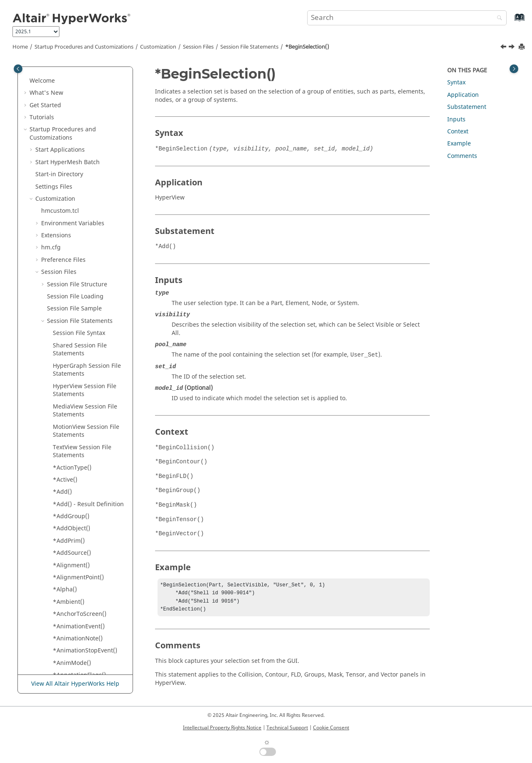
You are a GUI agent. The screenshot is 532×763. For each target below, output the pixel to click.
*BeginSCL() (70, 128)
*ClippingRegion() (78, 523)
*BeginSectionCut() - (82, 156)
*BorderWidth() (75, 461)
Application (463, 95)
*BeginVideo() (73, 425)
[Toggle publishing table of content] (18, 69)
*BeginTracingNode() (83, 303)
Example (459, 144)
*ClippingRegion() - (80, 539)
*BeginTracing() (75, 291)
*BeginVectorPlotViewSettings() (89, 409)
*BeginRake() (71, 67)
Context (458, 132)
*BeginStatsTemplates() (86, 185)
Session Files (198, 47)
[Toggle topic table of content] (514, 69)
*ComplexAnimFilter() (83, 641)
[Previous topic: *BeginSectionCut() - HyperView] (504, 48)
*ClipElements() (75, 511)
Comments (462, 156)
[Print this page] (522, 47)
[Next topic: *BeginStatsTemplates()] (512, 48)
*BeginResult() (74, 79)
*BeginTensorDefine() (84, 246)
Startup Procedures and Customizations (84, 47)
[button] (49, 67)
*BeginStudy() (73, 197)
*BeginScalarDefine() (83, 115)
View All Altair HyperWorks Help (75, 684)
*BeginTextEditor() (79, 278)
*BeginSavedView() (80, 103)
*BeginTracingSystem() (85, 327)
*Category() (69, 486)
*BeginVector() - (75, 356)
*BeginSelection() (307, 47)
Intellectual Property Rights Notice (222, 728)
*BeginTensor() (74, 233)
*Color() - (84, 555)
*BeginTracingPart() (81, 315)
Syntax (456, 82)
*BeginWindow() (76, 437)
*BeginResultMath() (81, 91)
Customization (158, 47)
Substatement (467, 107)
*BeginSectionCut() (80, 140)
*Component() (73, 665)
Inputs (456, 119)
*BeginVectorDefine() (83, 393)
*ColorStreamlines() (81, 629)
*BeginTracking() (77, 339)
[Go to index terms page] (511, 21)
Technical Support (287, 728)
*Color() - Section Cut (83, 592)
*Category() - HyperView (87, 498)
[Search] (498, 18)
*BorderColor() (74, 449)
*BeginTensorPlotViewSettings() (90, 262)
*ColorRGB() (70, 616)
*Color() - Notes (75, 580)
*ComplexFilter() (76, 653)
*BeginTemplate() (78, 221)
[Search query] (407, 18)
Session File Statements (249, 47)
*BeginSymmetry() (79, 209)
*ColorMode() (72, 604)
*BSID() (63, 474)
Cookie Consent (331, 728)
